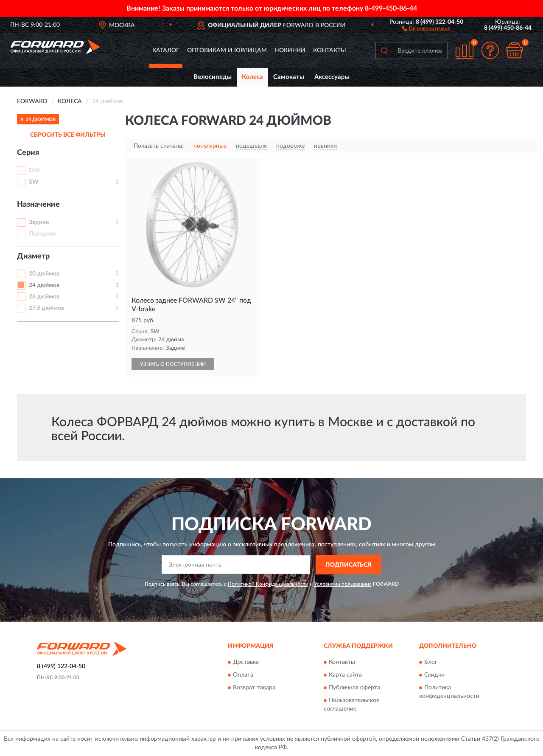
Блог (431, 662)
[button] (426, 28)
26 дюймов (44, 297)
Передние (42, 234)
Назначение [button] (38, 205)
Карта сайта (345, 675)
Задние (39, 222)
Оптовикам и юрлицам (227, 51)
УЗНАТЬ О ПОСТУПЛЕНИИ (173, 364)
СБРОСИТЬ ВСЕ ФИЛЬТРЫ (68, 135)
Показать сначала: (159, 146)
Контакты (330, 51)
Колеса (252, 77)
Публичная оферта (354, 688)
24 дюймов (44, 285)
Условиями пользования (343, 584)
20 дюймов (44, 274)
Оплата (243, 675)
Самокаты (289, 77)
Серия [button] (28, 153)
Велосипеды (213, 77)
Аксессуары (332, 77)
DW (34, 171)
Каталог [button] (166, 51)
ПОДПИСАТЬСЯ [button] (348, 565)
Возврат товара (254, 688)
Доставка (246, 662)
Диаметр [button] (33, 256)
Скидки (434, 675)
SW (34, 182)
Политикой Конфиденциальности (268, 584)
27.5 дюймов (46, 308)
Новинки (290, 51)
